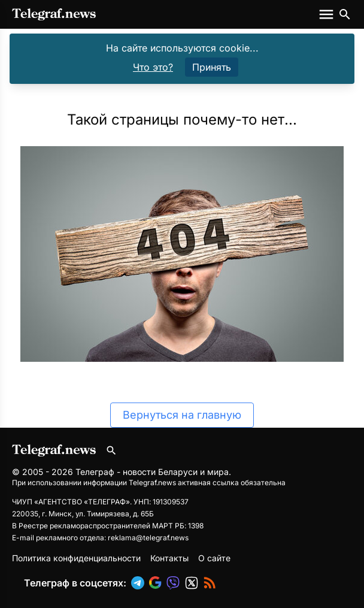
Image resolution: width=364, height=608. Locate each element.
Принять (212, 67)
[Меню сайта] (327, 14)
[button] (140, 583)
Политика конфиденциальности (76, 558)
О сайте (214, 558)
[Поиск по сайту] (345, 14)
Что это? (153, 67)
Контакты (169, 558)
